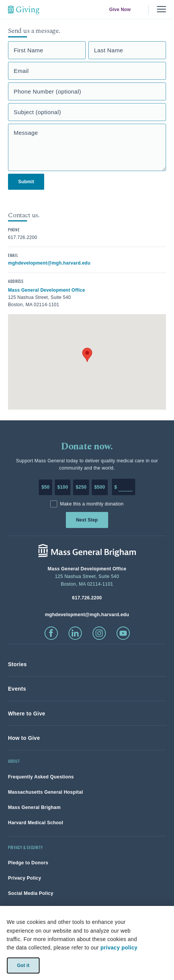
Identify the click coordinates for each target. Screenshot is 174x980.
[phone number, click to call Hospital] (87, 598)
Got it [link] (23, 965)
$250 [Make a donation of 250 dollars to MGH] (81, 487)
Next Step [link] (87, 520)
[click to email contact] (49, 263)
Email (21, 71)
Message (26, 133)
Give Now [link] (120, 10)
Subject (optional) (37, 112)
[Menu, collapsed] (161, 9)
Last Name (109, 50)
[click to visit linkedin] (75, 633)
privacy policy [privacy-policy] (119, 948)
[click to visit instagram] (99, 633)
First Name (29, 50)
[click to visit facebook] (51, 633)
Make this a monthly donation (92, 504)
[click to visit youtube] (123, 633)
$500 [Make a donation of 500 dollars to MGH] (100, 487)
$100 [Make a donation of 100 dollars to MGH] (62, 487)
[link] (17, 664)
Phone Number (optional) (47, 91)
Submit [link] (26, 182)
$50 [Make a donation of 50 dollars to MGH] (45, 487)
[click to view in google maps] (47, 290)
